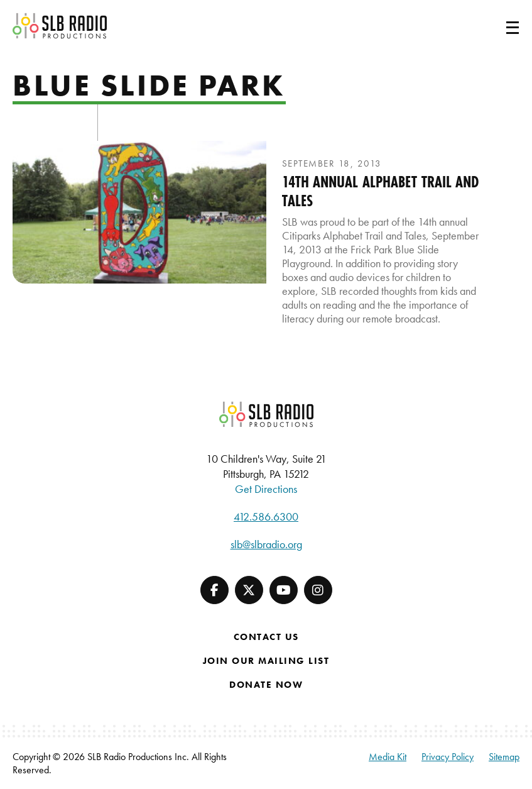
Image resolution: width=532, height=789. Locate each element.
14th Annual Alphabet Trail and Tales (381, 191)
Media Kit (388, 757)
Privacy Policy (448, 757)
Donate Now (266, 685)
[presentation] (139, 212)
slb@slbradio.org (266, 544)
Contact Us (266, 637)
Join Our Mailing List (266, 661)
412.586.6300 (266, 516)
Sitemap (504, 757)
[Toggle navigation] (497, 26)
